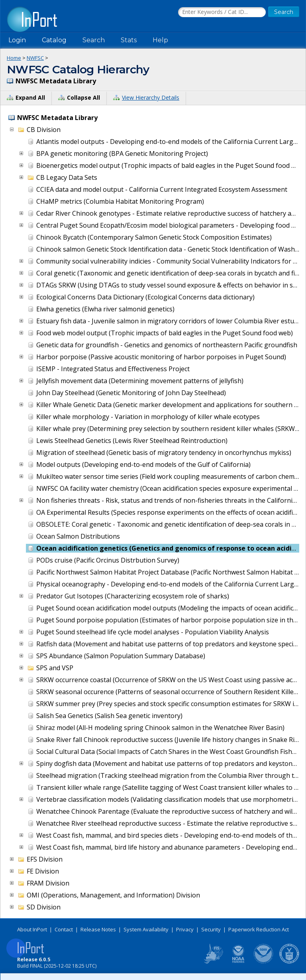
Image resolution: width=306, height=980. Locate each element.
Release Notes (98, 929)
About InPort (32, 929)
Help (160, 40)
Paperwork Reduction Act (259, 929)
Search (94, 40)
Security (211, 929)
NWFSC (35, 58)
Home (14, 58)
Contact (64, 929)
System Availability (146, 929)
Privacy (185, 929)
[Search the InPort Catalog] (222, 12)
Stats (129, 40)
